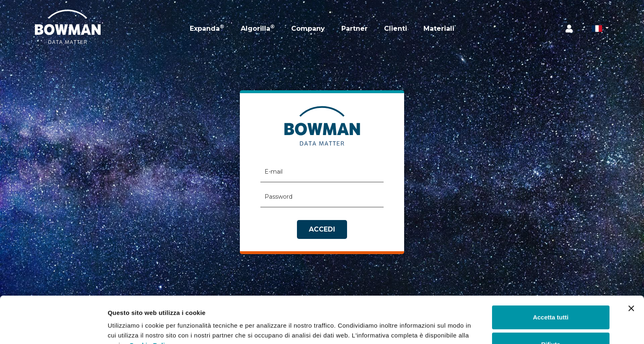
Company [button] (308, 29)
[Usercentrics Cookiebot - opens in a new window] (53, 328)
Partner (354, 29)
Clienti (396, 29)
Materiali (439, 29)
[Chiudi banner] (631, 268)
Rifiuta (551, 304)
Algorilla (258, 28)
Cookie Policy (151, 305)
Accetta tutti (551, 277)
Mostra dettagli (130, 328)
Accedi (322, 229)
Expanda (207, 28)
